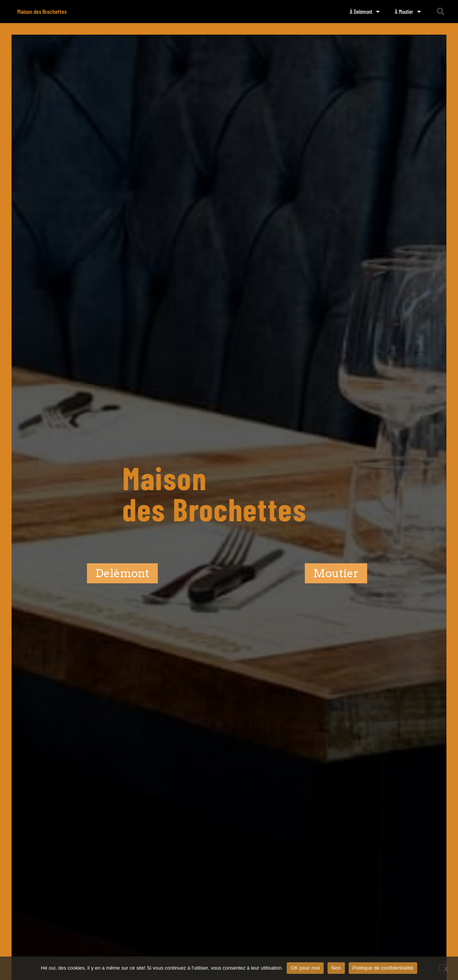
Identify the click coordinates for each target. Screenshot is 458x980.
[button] (441, 12)
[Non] (446, 968)
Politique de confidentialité (383, 968)
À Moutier (408, 12)
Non (336, 968)
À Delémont (365, 12)
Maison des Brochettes (42, 11)
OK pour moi (305, 968)
